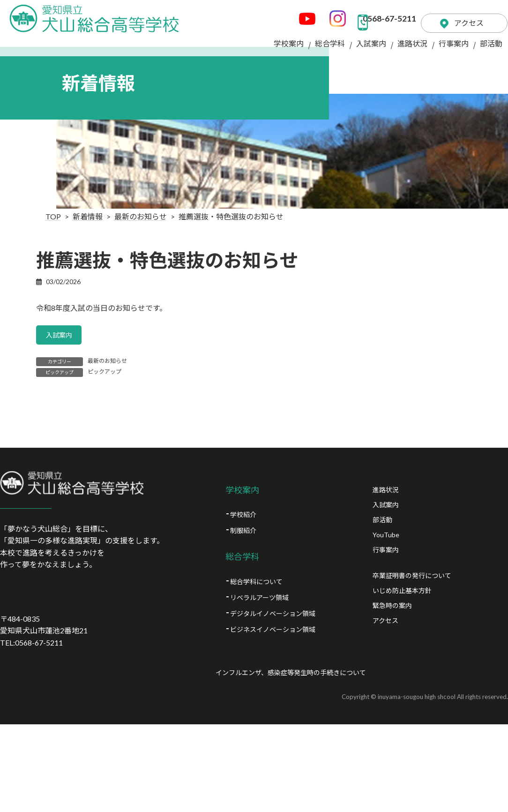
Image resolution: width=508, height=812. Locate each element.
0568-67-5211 (354, 14)
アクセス (455, 14)
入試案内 (62, 336)
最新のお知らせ (107, 363)
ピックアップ (105, 374)
